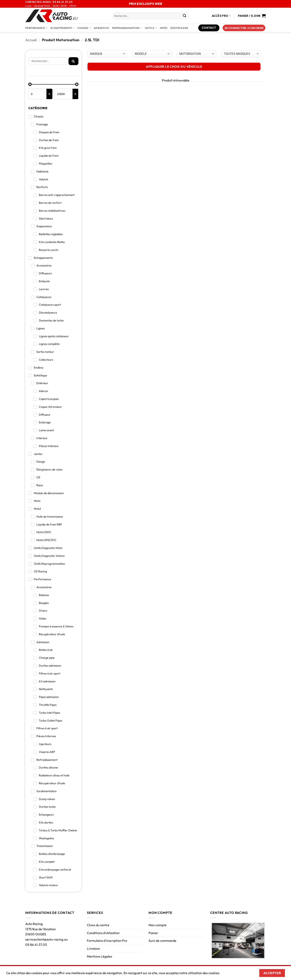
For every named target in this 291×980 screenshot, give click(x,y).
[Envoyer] (185, 16)
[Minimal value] (53, 84)
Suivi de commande (162, 941)
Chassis (84, 28)
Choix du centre (98, 925)
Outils (151, 28)
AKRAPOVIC (102, 28)
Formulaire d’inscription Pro (107, 941)
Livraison (93, 948)
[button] (244, 28)
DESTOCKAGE (179, 28)
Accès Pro (221, 16)
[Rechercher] (48, 61)
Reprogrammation (127, 28)
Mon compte (158, 925)
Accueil (31, 40)
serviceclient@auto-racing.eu (46, 939)
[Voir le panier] (252, 16)
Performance (36, 28)
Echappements (63, 28)
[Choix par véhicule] (107, 54)
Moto (164, 28)
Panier (153, 933)
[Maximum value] (63, 94)
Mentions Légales (100, 956)
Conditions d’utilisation (103, 933)
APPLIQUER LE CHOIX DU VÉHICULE (174, 67)
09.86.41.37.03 (36, 945)
